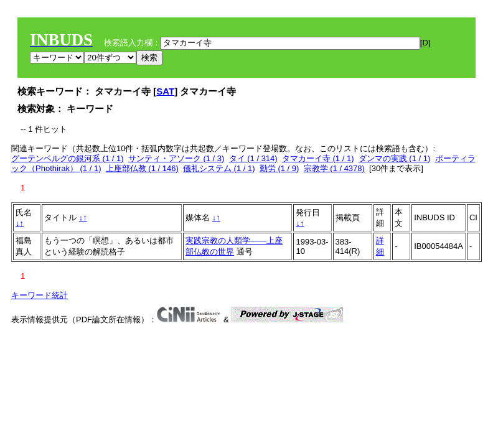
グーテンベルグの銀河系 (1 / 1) (68, 158)
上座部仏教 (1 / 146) (142, 168)
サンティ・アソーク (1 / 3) (176, 158)
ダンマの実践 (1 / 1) (395, 158)
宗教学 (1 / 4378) (334, 168)
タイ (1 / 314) (253, 158)
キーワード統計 (40, 295)
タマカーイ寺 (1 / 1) (318, 158)
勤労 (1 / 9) (279, 168)
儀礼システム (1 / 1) (219, 168)
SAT (165, 91)
